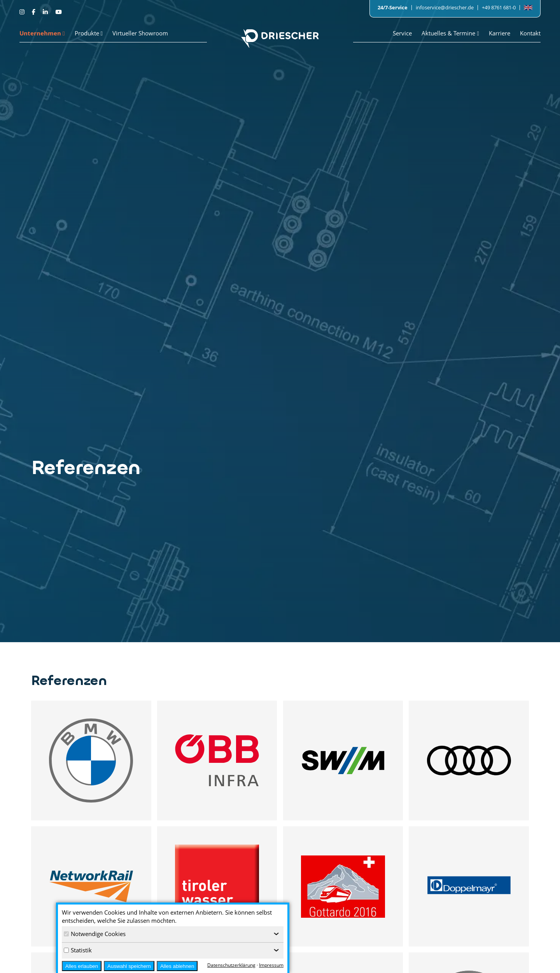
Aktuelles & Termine (450, 33)
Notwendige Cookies (95, 934)
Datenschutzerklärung (231, 965)
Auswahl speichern (129, 966)
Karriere (500, 33)
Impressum (271, 965)
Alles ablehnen (177, 966)
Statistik (78, 950)
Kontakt (530, 33)
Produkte (89, 33)
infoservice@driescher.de (445, 7)
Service (402, 33)
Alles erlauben (82, 966)
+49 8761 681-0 (499, 7)
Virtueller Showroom (140, 33)
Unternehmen (42, 33)
